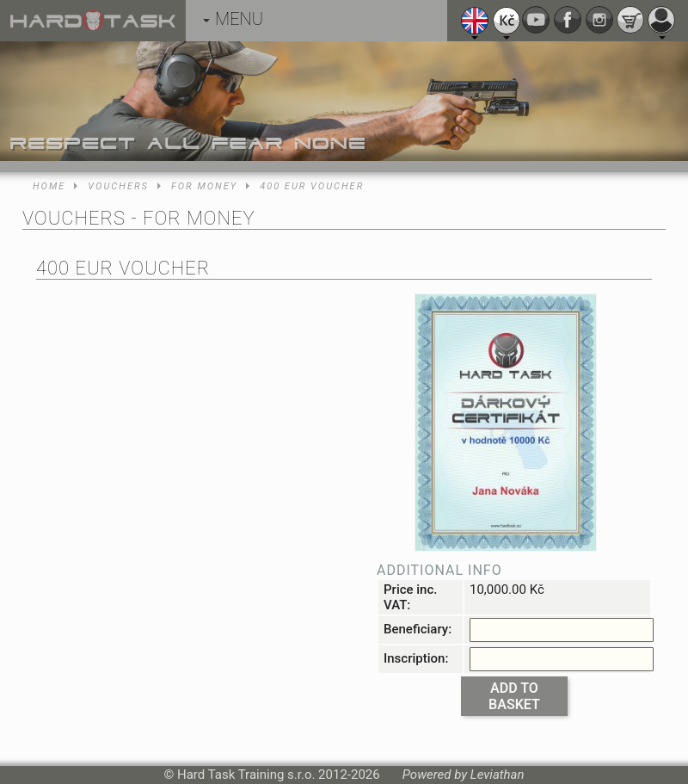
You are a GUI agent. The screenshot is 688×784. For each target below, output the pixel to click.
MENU (233, 19)
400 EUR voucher (312, 186)
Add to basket (514, 696)
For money (204, 186)
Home (49, 186)
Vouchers (118, 186)
